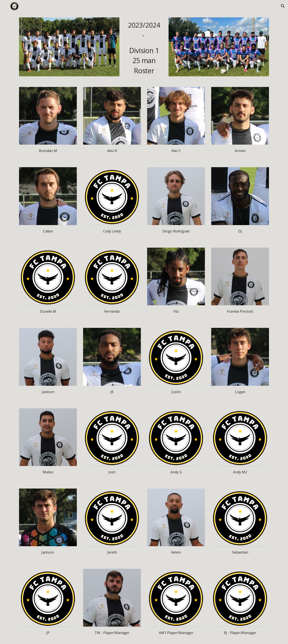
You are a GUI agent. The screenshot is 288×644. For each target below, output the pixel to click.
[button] (283, 6)
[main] (144, 47)
